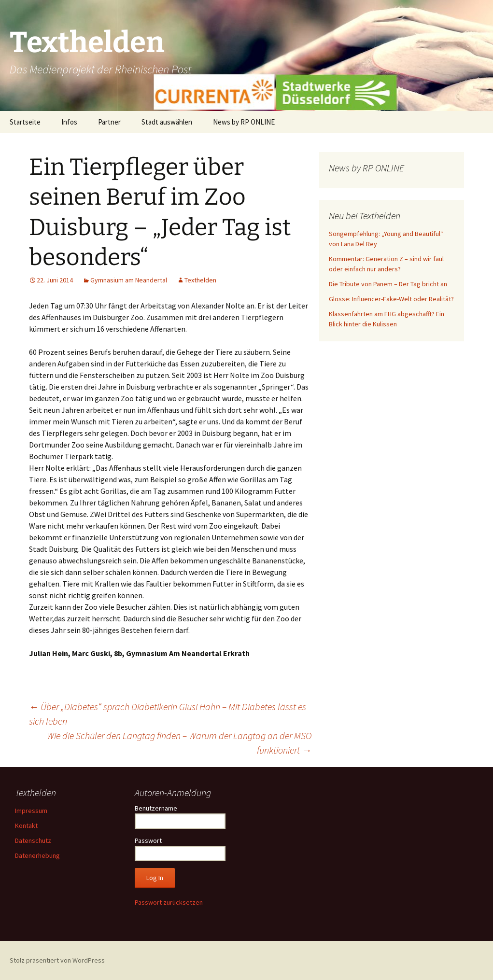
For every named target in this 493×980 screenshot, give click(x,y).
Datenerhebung (37, 855)
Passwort (148, 840)
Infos (69, 122)
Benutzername (156, 808)
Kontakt (26, 826)
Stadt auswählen (167, 122)
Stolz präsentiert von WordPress (57, 960)
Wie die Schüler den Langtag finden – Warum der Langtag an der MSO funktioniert (179, 743)
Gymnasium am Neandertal (129, 280)
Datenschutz (33, 840)
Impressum (31, 811)
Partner (109, 122)
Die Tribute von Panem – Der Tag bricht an (388, 284)
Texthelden (200, 280)
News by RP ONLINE (244, 122)
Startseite (25, 122)
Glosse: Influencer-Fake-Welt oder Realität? (391, 299)
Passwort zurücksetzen (169, 902)
